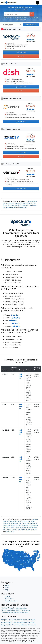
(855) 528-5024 (21, 52)
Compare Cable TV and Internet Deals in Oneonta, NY (19, 625)
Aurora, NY (9, 528)
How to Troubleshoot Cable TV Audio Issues (16, 610)
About (7, 588)
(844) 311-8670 (21, 87)
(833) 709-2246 (21, 152)
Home (7, 586)
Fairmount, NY (25, 530)
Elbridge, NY (34, 523)
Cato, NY (8, 530)
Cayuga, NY (25, 523)
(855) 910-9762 (21, 189)
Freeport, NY (23, 207)
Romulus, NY (10, 532)
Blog (6, 590)
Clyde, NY (34, 530)
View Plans (21, 56)
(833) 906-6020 (21, 121)
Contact (7, 597)
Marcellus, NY (26, 525)
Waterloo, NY (26, 528)
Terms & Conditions (11, 601)
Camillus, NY (17, 528)
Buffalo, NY (26, 205)
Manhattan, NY (28, 203)
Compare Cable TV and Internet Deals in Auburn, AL (18, 622)
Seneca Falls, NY (16, 525)
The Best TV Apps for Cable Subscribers (14, 608)
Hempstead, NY (11, 207)
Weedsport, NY (16, 523)
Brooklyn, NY (10, 203)
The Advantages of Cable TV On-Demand (15, 612)
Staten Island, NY (16, 205)
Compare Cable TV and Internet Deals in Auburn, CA (18, 620)
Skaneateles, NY (14, 521)
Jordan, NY (7, 525)
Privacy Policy (9, 599)
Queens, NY (19, 203)
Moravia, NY (16, 530)
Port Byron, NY (25, 521)
